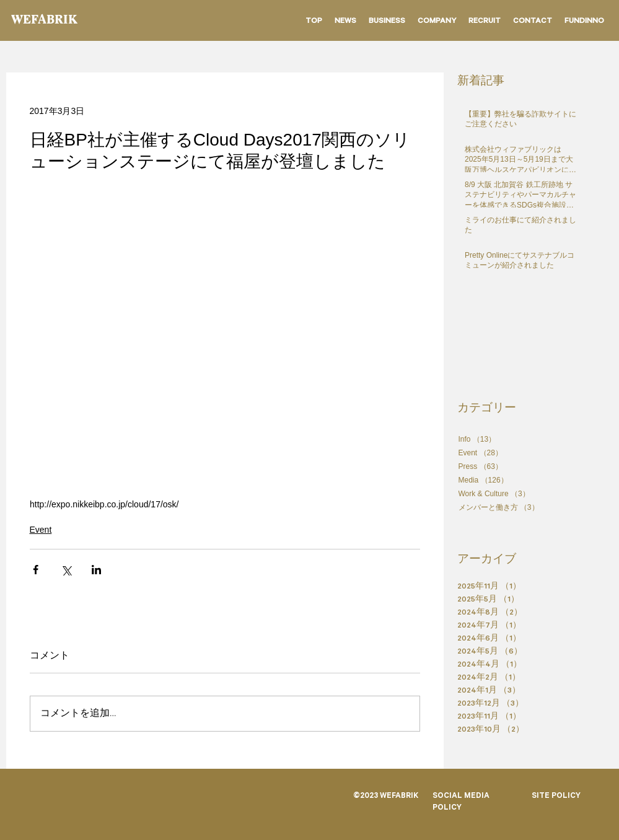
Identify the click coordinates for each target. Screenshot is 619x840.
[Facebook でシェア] (36, 570)
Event (41, 530)
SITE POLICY (556, 797)
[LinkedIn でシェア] (96, 570)
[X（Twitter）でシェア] (66, 570)
